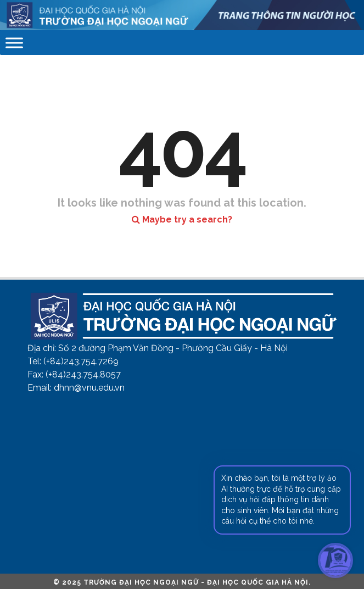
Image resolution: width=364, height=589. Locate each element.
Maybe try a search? (182, 220)
